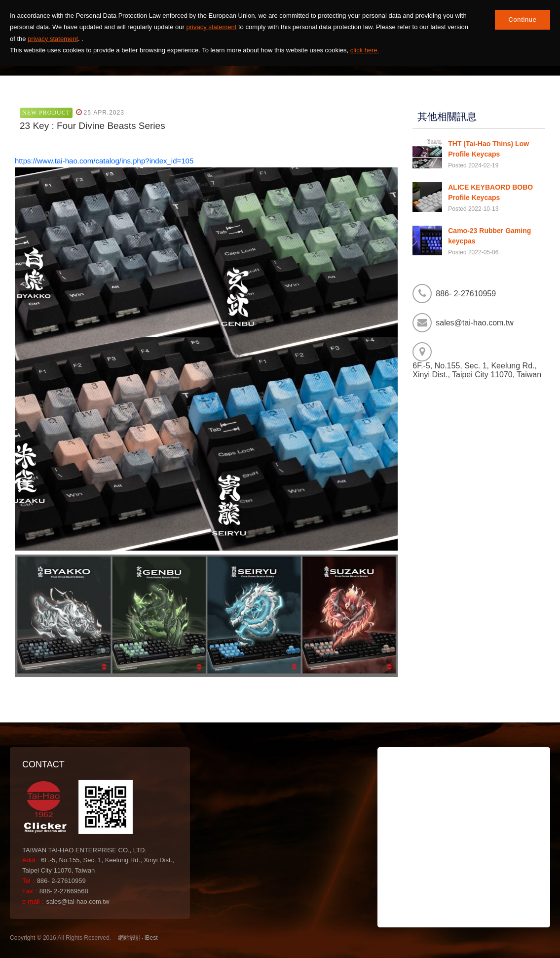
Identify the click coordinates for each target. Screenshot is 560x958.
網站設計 (130, 938)
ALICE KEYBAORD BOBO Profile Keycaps (490, 192)
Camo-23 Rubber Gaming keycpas (489, 236)
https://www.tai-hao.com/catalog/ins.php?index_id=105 (104, 161)
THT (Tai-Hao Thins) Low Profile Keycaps (488, 149)
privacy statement (212, 27)
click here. (365, 50)
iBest (151, 938)
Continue (522, 20)
